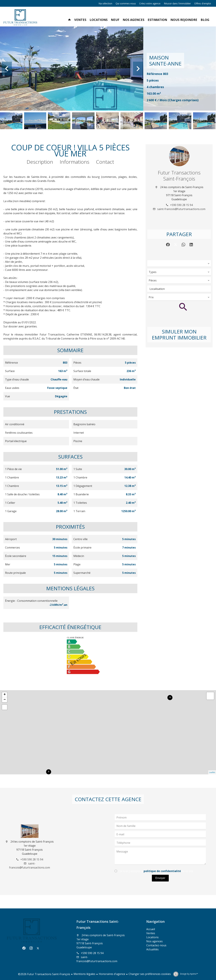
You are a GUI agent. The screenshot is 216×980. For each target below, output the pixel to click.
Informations (75, 162)
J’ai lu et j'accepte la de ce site (156, 871)
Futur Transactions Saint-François (179, 176)
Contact (105, 162)
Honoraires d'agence (112, 974)
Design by (189, 974)
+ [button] (5, 695)
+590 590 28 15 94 (181, 205)
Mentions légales (84, 974)
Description (40, 162)
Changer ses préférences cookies (150, 974)
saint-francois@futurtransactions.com (181, 209)
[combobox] (179, 264)
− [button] (5, 700)
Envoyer (160, 878)
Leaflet (212, 772)
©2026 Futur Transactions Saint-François (44, 974)
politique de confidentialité (162, 871)
